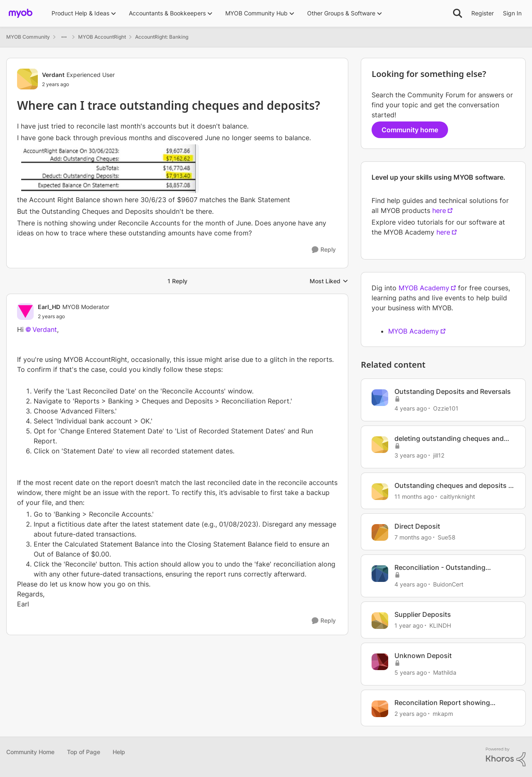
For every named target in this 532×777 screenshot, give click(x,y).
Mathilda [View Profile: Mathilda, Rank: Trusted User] (445, 672)
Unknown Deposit (423, 656)
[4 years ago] (411, 408)
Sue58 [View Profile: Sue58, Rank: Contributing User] (447, 537)
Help (119, 752)
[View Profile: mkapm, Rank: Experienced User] (380, 709)
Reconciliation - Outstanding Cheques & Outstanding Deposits (448, 568)
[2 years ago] (410, 713)
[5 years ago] (411, 672)
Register (483, 13)
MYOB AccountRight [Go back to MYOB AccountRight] (102, 37)
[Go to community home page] (21, 13)
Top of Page (84, 752)
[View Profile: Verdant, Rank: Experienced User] (27, 79)
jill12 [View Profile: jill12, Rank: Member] (439, 455)
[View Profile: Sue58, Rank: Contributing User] (380, 532)
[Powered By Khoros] (506, 757)
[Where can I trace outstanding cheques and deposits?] (74, 317)
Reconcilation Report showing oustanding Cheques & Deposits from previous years (454, 703)
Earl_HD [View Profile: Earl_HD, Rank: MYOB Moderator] (49, 307)
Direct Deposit (417, 526)
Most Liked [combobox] (329, 281)
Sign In (512, 13)
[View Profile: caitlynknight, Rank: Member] (380, 492)
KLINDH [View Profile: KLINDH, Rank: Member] (440, 625)
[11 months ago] (414, 496)
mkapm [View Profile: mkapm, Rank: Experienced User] (443, 713)
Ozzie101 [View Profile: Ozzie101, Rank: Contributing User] (446, 408)
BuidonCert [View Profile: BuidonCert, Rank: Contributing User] (448, 584)
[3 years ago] (411, 455)
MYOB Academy (424, 288)
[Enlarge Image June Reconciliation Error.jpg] (110, 169)
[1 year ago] (409, 625)
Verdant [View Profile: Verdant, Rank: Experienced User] (53, 75)
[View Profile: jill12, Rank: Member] (380, 445)
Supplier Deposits (423, 614)
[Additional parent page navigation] (64, 37)
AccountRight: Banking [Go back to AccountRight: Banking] (162, 37)
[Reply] (324, 250)
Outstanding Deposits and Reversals (453, 391)
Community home (410, 130)
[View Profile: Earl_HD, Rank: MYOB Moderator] (25, 312)
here (439, 210)
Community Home (30, 752)
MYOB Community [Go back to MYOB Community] (28, 37)
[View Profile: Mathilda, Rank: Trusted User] (380, 662)
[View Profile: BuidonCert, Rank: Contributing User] (380, 574)
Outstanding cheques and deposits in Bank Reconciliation (454, 486)
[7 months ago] (413, 537)
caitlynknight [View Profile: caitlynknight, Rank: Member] (458, 496)
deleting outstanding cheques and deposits (449, 439)
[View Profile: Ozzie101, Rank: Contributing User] (380, 398)
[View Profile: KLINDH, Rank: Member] (380, 621)
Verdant (45, 329)
